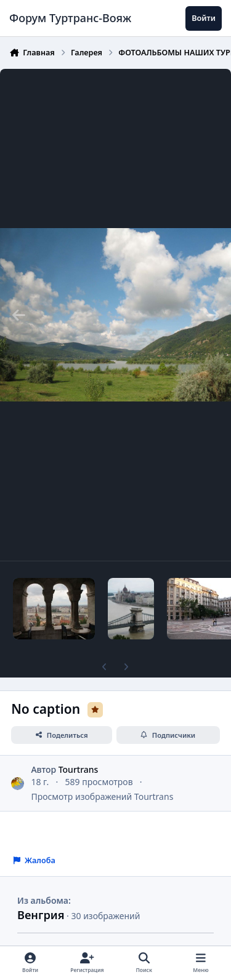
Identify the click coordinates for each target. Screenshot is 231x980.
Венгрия (41, 915)
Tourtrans (79, 769)
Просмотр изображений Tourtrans (102, 796)
